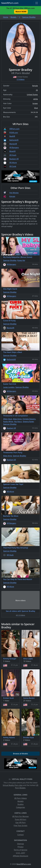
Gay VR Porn (20, 823)
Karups (12, 196)
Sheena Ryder (28, 422)
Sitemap (21, 844)
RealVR (12, 136)
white (36, 99)
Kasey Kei (21, 260)
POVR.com (14, 133)
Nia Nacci (18, 422)
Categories (20, 807)
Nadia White (8, 422)
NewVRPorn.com (10, 3)
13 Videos (20, 79)
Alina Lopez (28, 659)
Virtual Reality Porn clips (13, 785)
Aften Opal (8, 419)
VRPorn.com (14, 129)
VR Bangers (14, 148)
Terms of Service (20, 850)
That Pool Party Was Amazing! (16, 548)
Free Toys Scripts (20, 826)
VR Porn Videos (21, 798)
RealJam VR (14, 159)
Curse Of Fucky (9, 321)
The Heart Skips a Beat (13, 352)
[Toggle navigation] (37, 3)
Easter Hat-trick (10, 384)
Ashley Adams (9, 737)
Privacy (20, 847)
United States (32, 95)
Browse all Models (21, 754)
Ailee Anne (17, 419)
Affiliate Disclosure (20, 856)
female (35, 86)
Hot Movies (14, 193)
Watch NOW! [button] (21, 12)
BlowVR (12, 151)
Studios (21, 804)
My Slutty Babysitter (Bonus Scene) (18, 257)
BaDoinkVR (14, 140)
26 (37, 90)
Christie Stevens (29, 419)
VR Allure (13, 163)
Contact (21, 835)
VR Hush (13, 155)
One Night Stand (10, 289)
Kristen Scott (8, 698)
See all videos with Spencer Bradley (21, 611)
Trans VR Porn (20, 819)
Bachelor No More (11, 516)
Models (20, 801)
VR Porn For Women (20, 816)
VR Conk (13, 166)
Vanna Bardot (29, 698)
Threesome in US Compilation (16, 416)
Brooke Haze (29, 737)
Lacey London (9, 387)
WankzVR (13, 144)
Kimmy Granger (10, 659)
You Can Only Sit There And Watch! (18, 579)
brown (35, 103)
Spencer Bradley (10, 260)
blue (36, 108)
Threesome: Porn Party (13, 453)
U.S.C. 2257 (20, 853)
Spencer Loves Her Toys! (13, 484)
